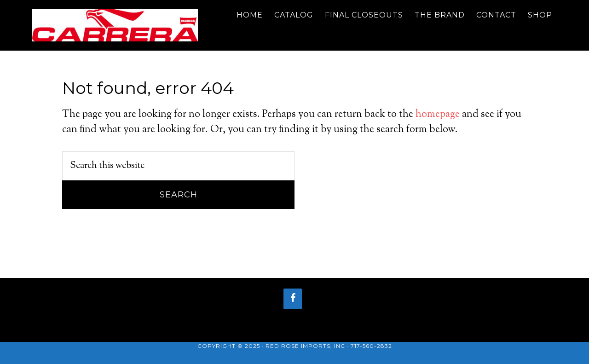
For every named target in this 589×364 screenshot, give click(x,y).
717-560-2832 (371, 346)
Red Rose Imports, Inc (305, 346)
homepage (438, 115)
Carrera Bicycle (115, 25)
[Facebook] (293, 299)
